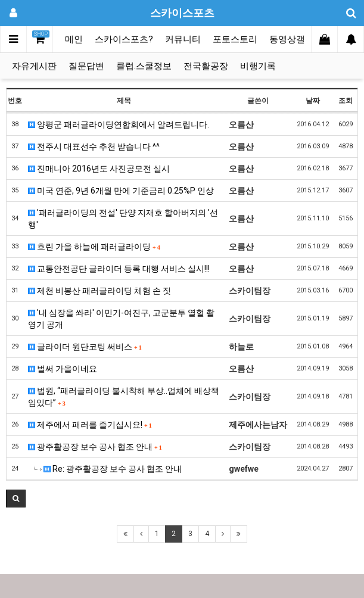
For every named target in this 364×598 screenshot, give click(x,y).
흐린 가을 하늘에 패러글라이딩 (94, 247)
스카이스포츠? (124, 39)
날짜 (313, 101)
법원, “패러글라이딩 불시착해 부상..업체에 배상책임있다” (124, 397)
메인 (74, 39)
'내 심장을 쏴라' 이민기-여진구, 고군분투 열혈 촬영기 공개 (121, 319)
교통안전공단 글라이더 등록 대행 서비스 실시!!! (119, 269)
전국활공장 (206, 66)
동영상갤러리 (296, 39)
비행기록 (258, 66)
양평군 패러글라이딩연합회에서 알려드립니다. (119, 124)
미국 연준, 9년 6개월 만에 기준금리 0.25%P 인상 (121, 191)
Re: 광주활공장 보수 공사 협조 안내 (108, 469)
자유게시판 (34, 66)
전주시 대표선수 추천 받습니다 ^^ (94, 147)
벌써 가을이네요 (63, 369)
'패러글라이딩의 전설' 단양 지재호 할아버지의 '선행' (123, 219)
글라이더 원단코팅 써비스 (85, 347)
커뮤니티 (183, 39)
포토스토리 (235, 39)
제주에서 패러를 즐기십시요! (90, 425)
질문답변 (86, 66)
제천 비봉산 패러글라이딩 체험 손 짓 (99, 291)
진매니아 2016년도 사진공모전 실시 (99, 169)
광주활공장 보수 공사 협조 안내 (95, 447)
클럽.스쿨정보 (144, 66)
